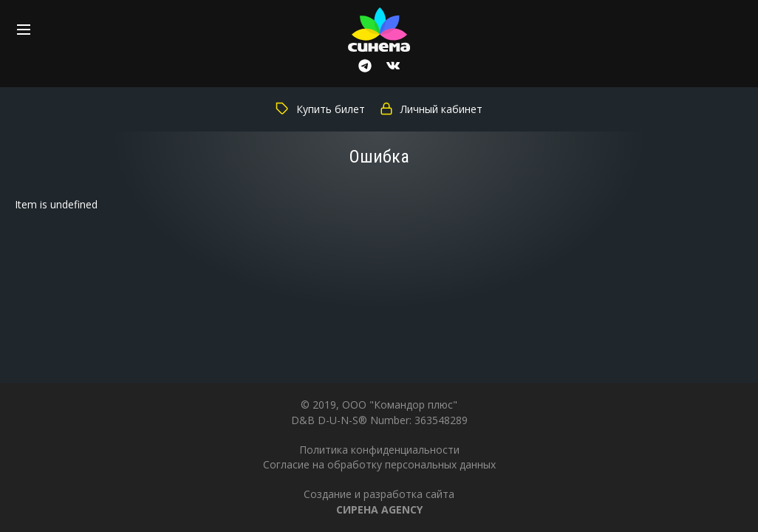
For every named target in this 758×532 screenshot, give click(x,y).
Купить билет (320, 109)
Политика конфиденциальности (379, 450)
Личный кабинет (431, 109)
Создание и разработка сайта (379, 501)
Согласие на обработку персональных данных (379, 464)
